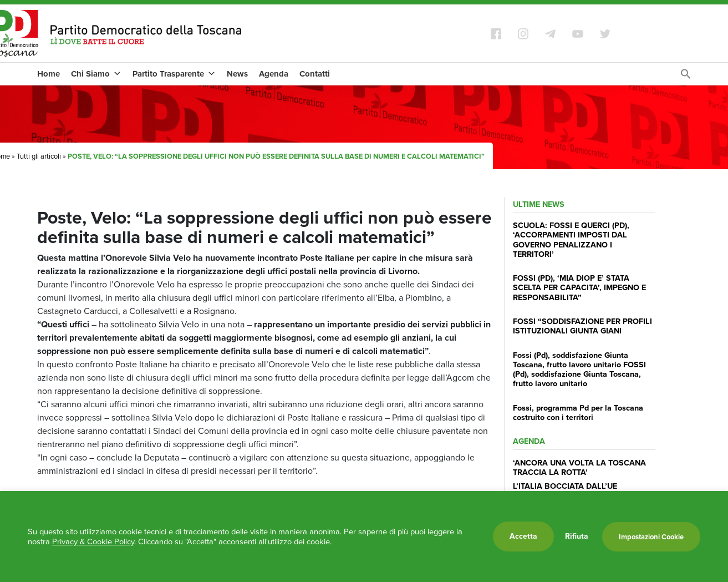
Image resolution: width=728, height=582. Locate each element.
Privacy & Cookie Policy (93, 541)
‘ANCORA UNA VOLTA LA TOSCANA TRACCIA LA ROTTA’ (579, 467)
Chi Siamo (96, 74)
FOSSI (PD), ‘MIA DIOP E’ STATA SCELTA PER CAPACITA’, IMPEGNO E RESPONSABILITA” (579, 288)
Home (49, 74)
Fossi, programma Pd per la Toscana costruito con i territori (578, 413)
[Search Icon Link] (686, 77)
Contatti (315, 74)
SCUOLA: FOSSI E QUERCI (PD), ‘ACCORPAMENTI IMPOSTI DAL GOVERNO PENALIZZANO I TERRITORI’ (571, 240)
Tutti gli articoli (39, 156)
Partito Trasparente (174, 74)
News (237, 74)
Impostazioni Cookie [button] (651, 537)
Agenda (274, 74)
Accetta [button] (523, 536)
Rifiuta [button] (577, 537)
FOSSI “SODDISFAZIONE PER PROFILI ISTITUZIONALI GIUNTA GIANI (582, 326)
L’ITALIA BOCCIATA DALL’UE (565, 486)
